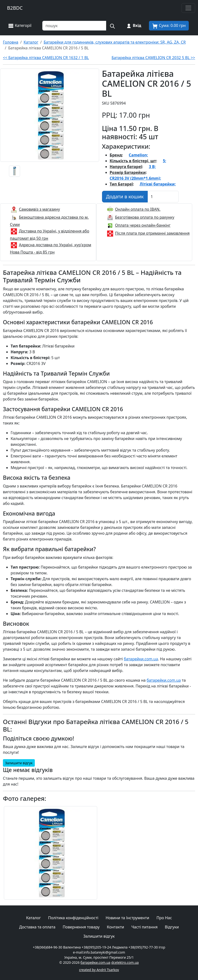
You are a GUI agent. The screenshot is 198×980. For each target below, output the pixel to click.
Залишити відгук (19, 763)
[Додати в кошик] (125, 197)
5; (165, 161)
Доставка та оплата (37, 927)
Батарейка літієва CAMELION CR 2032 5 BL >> (153, 58)
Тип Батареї (121, 184)
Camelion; (139, 155)
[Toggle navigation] (188, 8)
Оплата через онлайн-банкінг (143, 225)
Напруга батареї (126, 167)
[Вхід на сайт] (134, 26)
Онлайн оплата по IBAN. (138, 209)
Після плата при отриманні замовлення (152, 233)
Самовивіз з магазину (39, 209)
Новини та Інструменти (127, 918)
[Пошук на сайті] (112, 26)
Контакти (115, 927)
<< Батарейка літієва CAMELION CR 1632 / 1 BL (46, 58)
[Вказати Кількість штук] (163, 197)
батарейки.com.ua (141, 659)
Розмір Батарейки (128, 172)
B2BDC (15, 8)
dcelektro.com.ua (125, 962)
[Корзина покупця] (169, 26)
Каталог (33, 918)
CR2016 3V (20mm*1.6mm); (136, 178)
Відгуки (172, 927)
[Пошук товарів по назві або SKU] (74, 26)
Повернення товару (81, 927)
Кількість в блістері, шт (133, 161)
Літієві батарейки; (158, 184)
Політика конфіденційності (73, 918)
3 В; (152, 167)
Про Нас (164, 918)
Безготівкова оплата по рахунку (145, 217)
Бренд (116, 155)
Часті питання (144, 927)
